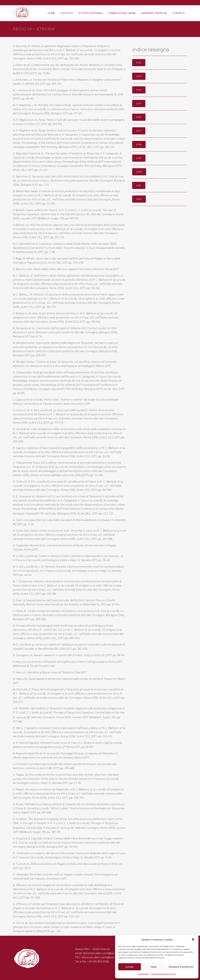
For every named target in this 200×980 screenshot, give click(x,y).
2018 (139, 144)
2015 (139, 103)
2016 (139, 117)
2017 (139, 131)
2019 (139, 158)
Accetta (129, 967)
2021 (139, 185)
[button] (193, 940)
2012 (139, 63)
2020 (139, 172)
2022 (139, 199)
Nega (154, 967)
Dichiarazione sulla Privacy (164, 974)
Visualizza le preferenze (181, 967)
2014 (139, 90)
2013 (139, 76)
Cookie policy (144, 974)
